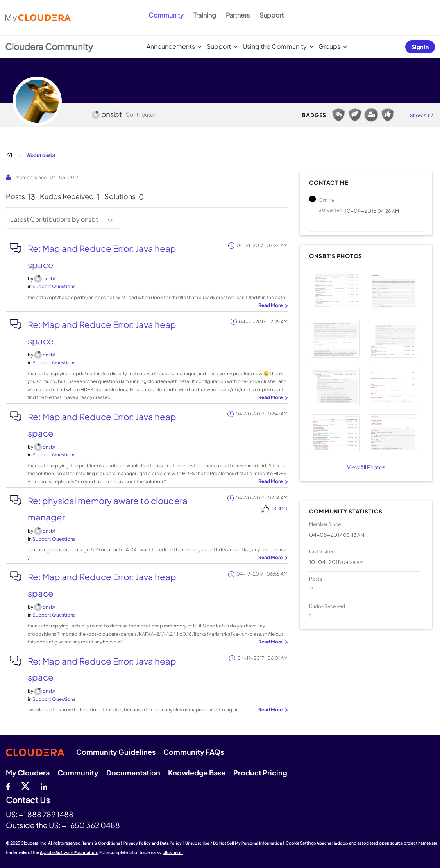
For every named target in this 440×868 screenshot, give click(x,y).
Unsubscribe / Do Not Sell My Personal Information (234, 843)
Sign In (420, 47)
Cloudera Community (49, 46)
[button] (336, 291)
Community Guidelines (116, 752)
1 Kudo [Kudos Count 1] (279, 509)
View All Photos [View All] (366, 467)
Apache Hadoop (332, 843)
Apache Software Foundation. (69, 852)
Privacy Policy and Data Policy (153, 843)
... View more (272, 306)
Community (166, 15)
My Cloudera (28, 773)
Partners (238, 15)
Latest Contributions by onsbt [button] (54, 219)
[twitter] (25, 786)
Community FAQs (194, 752)
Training (205, 15)
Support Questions (54, 286)
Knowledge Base (197, 773)
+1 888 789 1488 (46, 814)
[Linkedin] (44, 786)
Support (272, 15)
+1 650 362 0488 (91, 825)
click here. (173, 852)
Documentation (133, 773)
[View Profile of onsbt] (49, 279)
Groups (329, 46)
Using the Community (275, 46)
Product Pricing (260, 773)
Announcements (171, 46)
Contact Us (28, 800)
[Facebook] (8, 786)
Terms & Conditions (101, 843)
